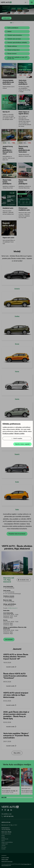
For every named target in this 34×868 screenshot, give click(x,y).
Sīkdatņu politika (19, 433)
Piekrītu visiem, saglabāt (22, 444)
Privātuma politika (8, 433)
